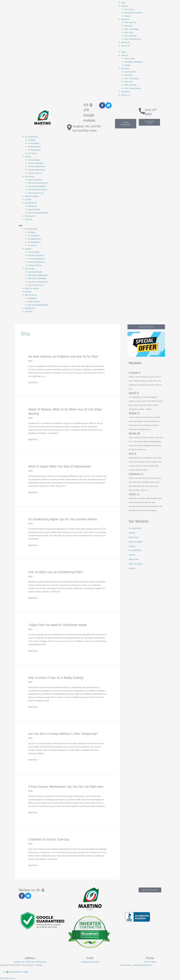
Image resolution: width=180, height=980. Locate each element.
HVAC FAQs (128, 33)
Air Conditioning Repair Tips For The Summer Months (63, 519)
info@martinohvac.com (90, 962)
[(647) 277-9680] (142, 111)
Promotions (126, 42)
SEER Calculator (130, 36)
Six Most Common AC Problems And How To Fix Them (63, 357)
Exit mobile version (8, 978)
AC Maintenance (34, 150)
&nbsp (17, 972)
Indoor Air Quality (32, 196)
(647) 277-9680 (151, 112)
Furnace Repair (34, 160)
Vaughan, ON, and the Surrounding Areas (87, 128)
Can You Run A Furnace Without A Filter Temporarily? (63, 734)
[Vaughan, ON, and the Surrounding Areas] (69, 127)
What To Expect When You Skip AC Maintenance (60, 467)
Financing (29, 219)
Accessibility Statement (133, 13)
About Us (125, 6)
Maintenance (30, 216)
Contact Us (125, 46)
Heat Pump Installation (37, 186)
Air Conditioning (31, 137)
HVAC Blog (128, 26)
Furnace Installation (36, 163)
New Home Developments (38, 213)
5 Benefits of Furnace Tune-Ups (49, 840)
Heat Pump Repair (35, 180)
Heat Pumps (30, 177)
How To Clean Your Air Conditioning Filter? (56, 572)
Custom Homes (34, 210)
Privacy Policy (129, 9)
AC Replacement (34, 147)
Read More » (33, 383)
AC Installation (34, 143)
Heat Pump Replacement (38, 183)
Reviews (127, 16)
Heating (28, 157)
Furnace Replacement (36, 167)
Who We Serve (31, 203)
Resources (125, 19)
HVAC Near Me (130, 23)
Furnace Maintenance (36, 170)
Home (123, 3)
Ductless (28, 200)
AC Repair (32, 140)
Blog (30, 361)
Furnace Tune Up (34, 173)
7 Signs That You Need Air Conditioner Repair (58, 625)
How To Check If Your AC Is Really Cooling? (56, 678)
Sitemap (39, 965)
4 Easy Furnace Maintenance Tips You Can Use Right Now (66, 787)
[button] (90, 226)
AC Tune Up (32, 153)
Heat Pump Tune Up (36, 193)
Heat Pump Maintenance (38, 190)
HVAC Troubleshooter (132, 39)
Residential (32, 206)
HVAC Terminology (131, 29)
